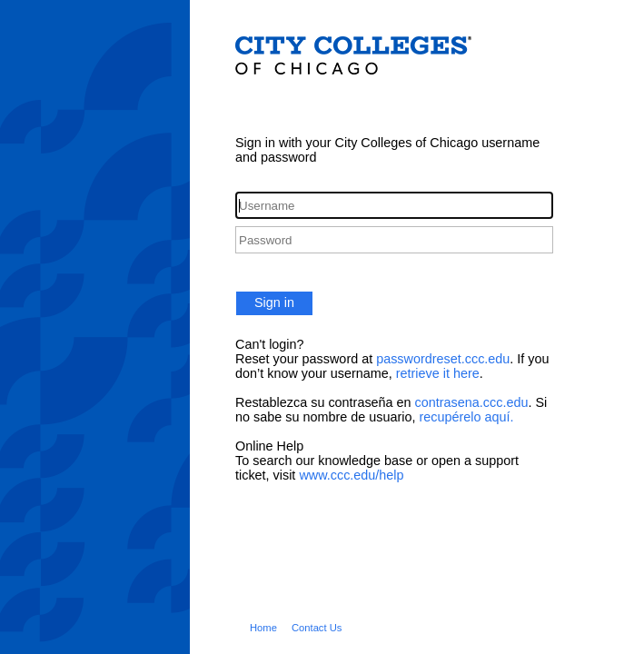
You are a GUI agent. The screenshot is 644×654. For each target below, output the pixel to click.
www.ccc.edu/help (351, 475)
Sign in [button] (274, 302)
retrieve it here (438, 373)
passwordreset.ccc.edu (443, 359)
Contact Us (317, 628)
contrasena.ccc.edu (472, 402)
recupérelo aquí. (466, 417)
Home (263, 628)
